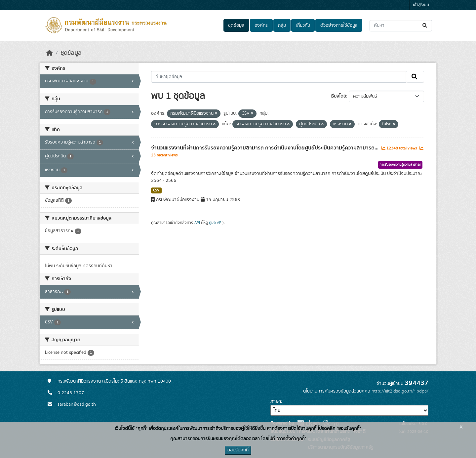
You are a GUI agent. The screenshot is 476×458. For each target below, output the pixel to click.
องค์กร (261, 25)
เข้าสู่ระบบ (421, 5)
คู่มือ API (216, 223)
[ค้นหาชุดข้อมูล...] (401, 26)
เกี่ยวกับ (303, 25)
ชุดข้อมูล (236, 25)
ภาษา (276, 401)
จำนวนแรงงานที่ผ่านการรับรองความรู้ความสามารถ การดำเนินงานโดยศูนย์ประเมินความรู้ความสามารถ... (265, 148)
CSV (156, 190)
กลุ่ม (282, 25)
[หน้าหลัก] (50, 53)
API (197, 223)
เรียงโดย (338, 96)
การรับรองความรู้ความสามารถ (400, 165)
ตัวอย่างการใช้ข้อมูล (339, 25)
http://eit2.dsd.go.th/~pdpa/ (400, 391)
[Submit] (425, 26)
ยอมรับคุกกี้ (238, 450)
